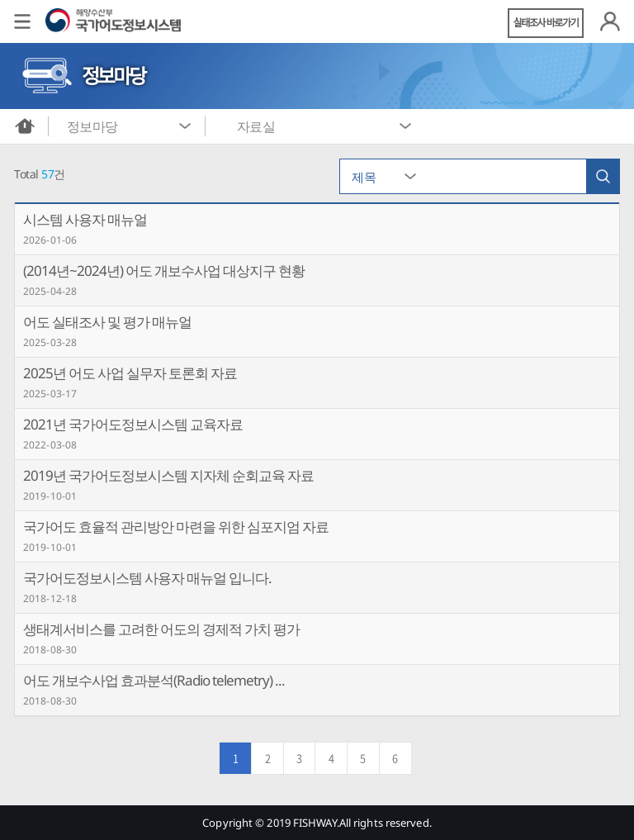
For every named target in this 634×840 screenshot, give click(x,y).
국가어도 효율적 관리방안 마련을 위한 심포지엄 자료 (176, 527)
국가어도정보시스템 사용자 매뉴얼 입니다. (147, 578)
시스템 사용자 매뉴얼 (85, 219)
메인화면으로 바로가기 (25, 126)
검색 (603, 176)
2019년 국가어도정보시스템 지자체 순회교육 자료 (168, 475)
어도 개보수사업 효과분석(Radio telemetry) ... (154, 680)
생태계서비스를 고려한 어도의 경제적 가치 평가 (161, 629)
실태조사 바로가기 (546, 23)
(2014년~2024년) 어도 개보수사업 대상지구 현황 (164, 271)
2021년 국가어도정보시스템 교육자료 (133, 424)
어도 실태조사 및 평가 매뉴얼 (107, 322)
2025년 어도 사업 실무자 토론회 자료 (130, 373)
